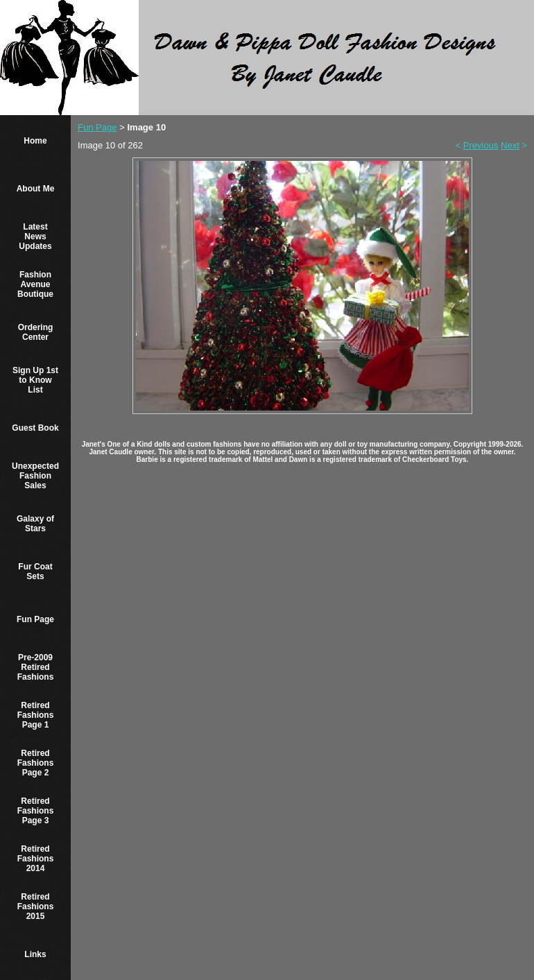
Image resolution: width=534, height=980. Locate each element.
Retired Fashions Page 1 (36, 715)
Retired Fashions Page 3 (36, 811)
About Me (36, 189)
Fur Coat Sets (35, 571)
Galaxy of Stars (35, 524)
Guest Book (35, 428)
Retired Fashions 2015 (36, 906)
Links (35, 954)
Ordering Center (36, 332)
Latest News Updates (35, 237)
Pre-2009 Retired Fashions (36, 667)
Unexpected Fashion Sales (35, 476)
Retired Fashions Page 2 (36, 763)
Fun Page (35, 619)
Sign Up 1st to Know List (35, 380)
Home (35, 141)
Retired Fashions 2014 (36, 859)
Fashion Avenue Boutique (35, 284)
